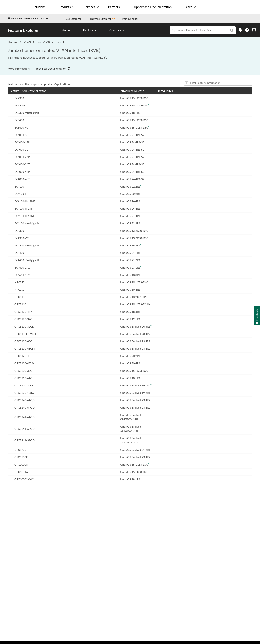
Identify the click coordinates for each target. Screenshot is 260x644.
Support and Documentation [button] (154, 7)
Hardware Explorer (99, 19)
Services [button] (91, 7)
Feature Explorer (23, 30)
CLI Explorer (73, 19)
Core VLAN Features (49, 42)
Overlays (13, 42)
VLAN (27, 42)
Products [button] (66, 7)
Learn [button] (190, 7)
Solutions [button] (41, 7)
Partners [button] (116, 7)
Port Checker (130, 19)
